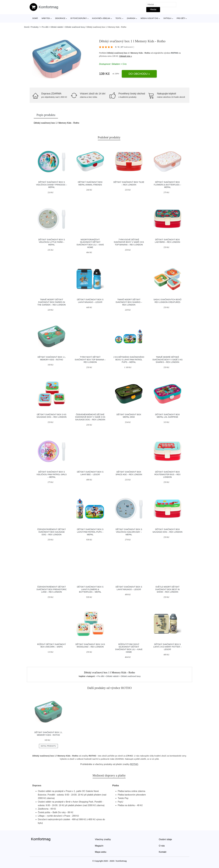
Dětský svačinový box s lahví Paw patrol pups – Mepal (90, 532)
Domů (35, 18)
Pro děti (181, 18)
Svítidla (167, 18)
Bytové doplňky (79, 18)
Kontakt (163, 852)
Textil (118, 18)
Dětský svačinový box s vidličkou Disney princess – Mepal (52, 185)
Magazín (99, 846)
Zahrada (131, 18)
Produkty (35, 27)
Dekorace (60, 18)
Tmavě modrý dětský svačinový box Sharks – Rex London (129, 302)
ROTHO (175, 53)
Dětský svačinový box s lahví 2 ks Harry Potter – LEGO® (167, 647)
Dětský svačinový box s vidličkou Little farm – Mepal (52, 242)
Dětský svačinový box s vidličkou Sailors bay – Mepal (129, 532)
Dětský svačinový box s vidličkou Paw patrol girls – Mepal (52, 474)
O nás (162, 846)
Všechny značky (103, 839)
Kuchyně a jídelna (101, 18)
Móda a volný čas (149, 18)
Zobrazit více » (126, 56)
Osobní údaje (165, 839)
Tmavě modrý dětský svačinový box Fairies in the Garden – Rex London (52, 302)
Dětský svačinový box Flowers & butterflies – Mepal (167, 185)
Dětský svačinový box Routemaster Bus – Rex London (167, 474)
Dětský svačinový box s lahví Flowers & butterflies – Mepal (90, 589)
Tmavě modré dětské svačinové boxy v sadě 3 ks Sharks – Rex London (167, 360)
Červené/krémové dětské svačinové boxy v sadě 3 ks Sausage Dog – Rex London (90, 417)
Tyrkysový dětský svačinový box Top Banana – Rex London (90, 360)
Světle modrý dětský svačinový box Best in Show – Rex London (167, 589)
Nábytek (46, 18)
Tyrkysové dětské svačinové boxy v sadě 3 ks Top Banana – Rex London (129, 242)
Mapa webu (101, 852)
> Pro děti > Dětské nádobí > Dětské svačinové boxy (63, 27)
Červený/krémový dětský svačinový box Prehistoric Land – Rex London (52, 589)
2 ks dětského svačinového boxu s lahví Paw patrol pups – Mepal (129, 360)
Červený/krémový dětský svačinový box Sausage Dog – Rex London (52, 532)
